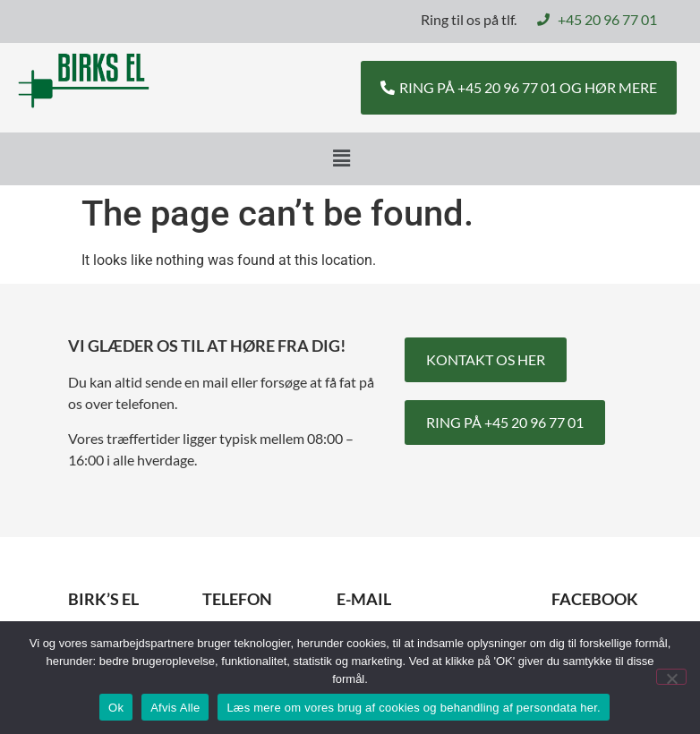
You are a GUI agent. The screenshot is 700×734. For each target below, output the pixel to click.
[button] (341, 158)
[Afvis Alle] (671, 677)
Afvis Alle (175, 708)
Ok (116, 708)
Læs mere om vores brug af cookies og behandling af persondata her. (414, 708)
